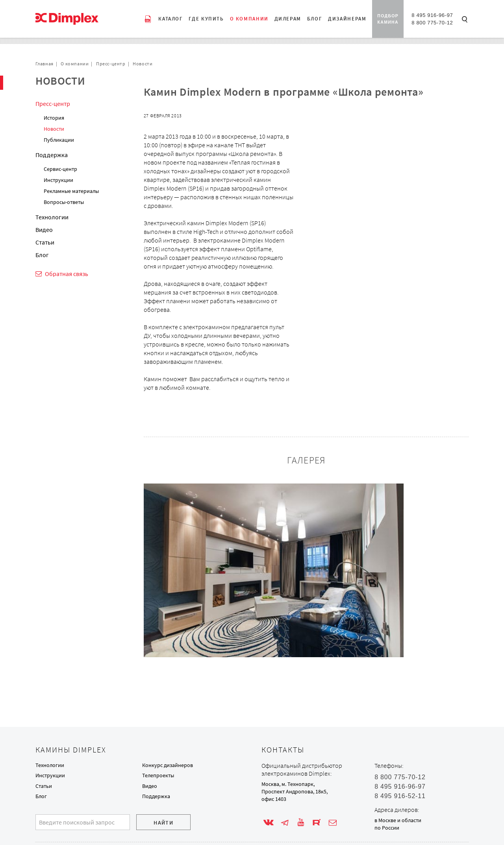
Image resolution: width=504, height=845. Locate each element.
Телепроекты (158, 775)
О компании (75, 64)
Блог (42, 255)
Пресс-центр (111, 64)
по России (387, 828)
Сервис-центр (60, 169)
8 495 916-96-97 (432, 15)
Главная (44, 64)
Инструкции (58, 180)
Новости (143, 64)
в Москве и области (398, 820)
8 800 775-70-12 (432, 23)
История (54, 118)
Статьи (45, 242)
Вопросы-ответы (64, 202)
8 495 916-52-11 (400, 796)
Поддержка (52, 155)
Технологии (52, 217)
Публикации (59, 140)
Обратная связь (67, 274)
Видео (44, 230)
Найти (163, 823)
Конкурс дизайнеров (168, 765)
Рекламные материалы (71, 191)
